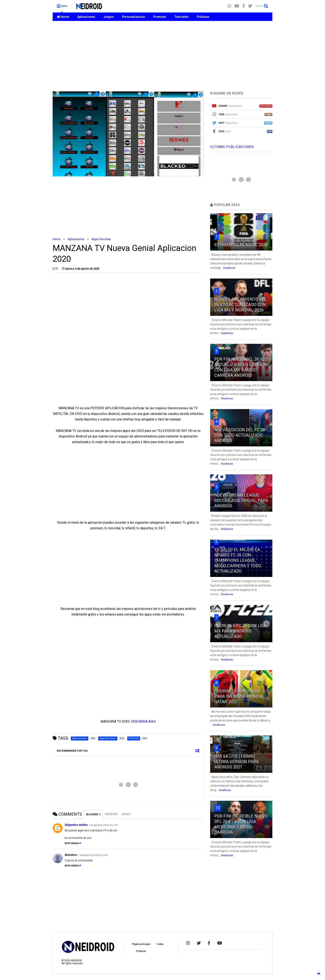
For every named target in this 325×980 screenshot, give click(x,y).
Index (160, 944)
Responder (73, 843)
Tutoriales (181, 17)
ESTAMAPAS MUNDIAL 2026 (241, 245)
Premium (160, 17)
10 (218, 808)
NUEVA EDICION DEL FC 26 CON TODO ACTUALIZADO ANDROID (240, 435)
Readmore (229, 268)
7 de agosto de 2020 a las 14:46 (93, 855)
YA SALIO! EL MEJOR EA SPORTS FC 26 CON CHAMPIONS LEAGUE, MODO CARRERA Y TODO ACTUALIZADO (238, 560)
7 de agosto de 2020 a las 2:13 (103, 825)
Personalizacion (133, 17)
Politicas (203, 17)
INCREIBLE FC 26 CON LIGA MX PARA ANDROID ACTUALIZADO (240, 631)
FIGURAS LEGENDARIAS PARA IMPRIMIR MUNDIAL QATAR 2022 (239, 696)
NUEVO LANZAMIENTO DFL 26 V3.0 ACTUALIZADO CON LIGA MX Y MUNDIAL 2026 (240, 305)
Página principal (141, 944)
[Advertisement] (162, 56)
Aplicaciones (86, 17)
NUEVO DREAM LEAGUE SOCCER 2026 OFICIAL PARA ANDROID (241, 500)
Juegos (109, 17)
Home (63, 17)
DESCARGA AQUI (143, 721)
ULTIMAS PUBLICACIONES (232, 147)
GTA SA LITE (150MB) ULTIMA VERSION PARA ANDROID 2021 (236, 762)
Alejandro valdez (76, 825)
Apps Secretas (101, 239)
